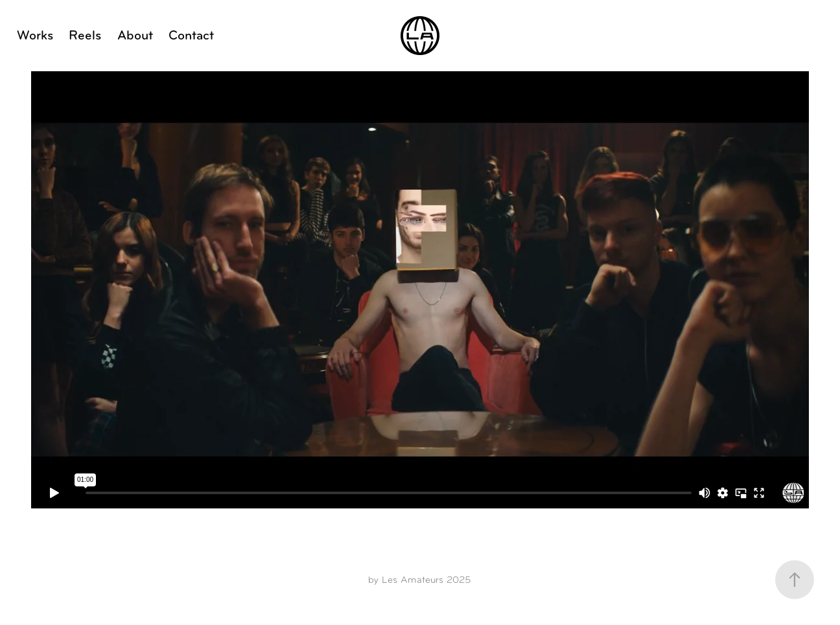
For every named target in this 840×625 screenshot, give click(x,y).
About (135, 35)
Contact (191, 35)
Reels (85, 35)
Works (35, 35)
